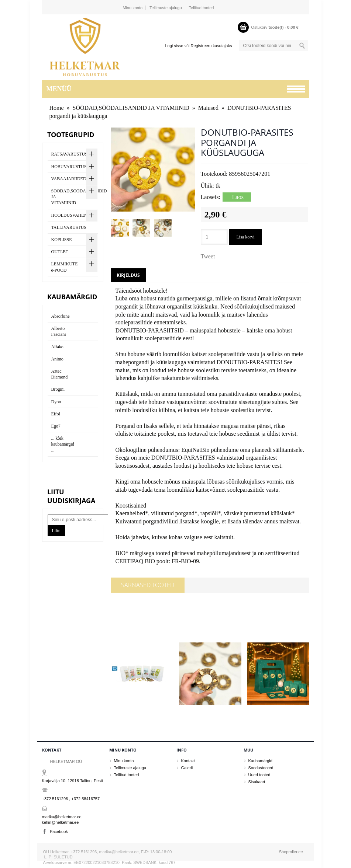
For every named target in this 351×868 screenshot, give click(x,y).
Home (57, 108)
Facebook (59, 832)
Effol (56, 414)
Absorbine (61, 316)
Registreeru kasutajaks (211, 46)
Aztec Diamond (60, 374)
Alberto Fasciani (59, 331)
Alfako (57, 347)
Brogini (58, 389)
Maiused (208, 108)
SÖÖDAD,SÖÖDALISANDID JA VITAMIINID (131, 108)
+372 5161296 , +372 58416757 (71, 799)
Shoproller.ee (291, 852)
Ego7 (56, 426)
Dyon (56, 402)
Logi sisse (174, 46)
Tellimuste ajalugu (166, 8)
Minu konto (133, 8)
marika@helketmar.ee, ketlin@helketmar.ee (62, 820)
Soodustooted (261, 768)
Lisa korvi (246, 237)
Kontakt (188, 761)
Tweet (208, 256)
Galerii (187, 768)
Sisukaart (257, 782)
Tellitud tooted (202, 8)
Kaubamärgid (260, 761)
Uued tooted (259, 775)
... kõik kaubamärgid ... (63, 444)
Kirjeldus (128, 275)
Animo (57, 359)
